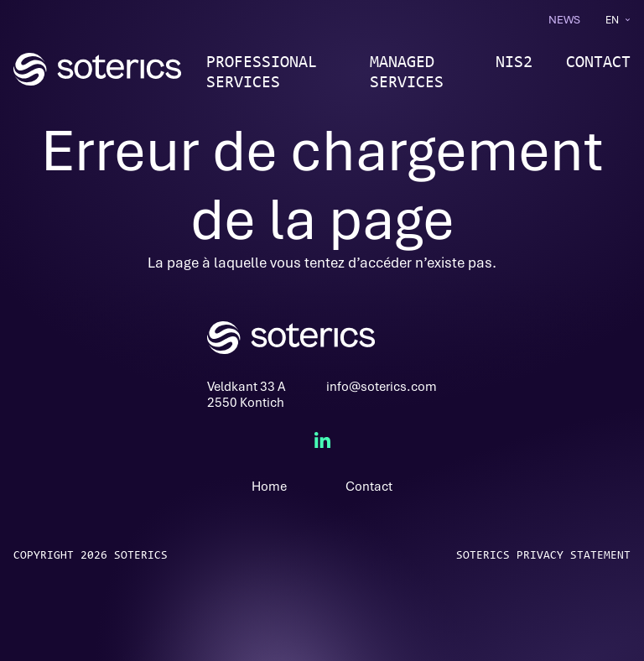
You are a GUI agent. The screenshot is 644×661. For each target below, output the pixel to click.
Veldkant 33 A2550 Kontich (246, 395)
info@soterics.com (382, 387)
